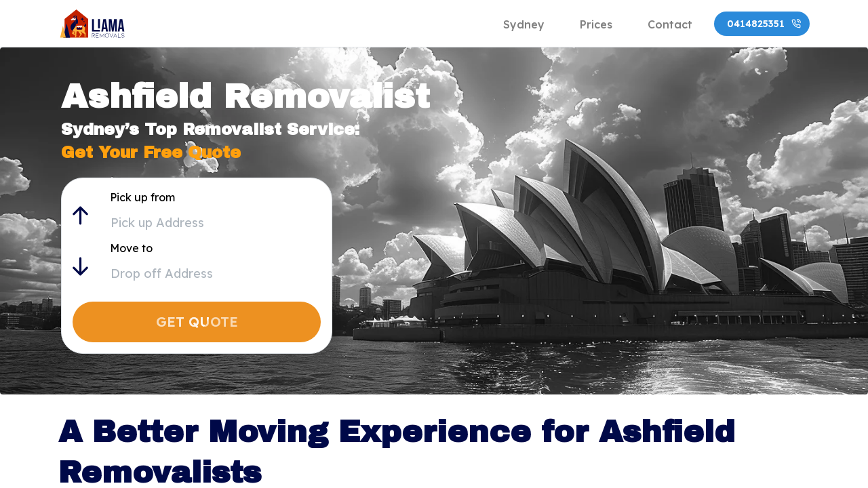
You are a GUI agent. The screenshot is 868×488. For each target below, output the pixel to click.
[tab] (524, 24)
